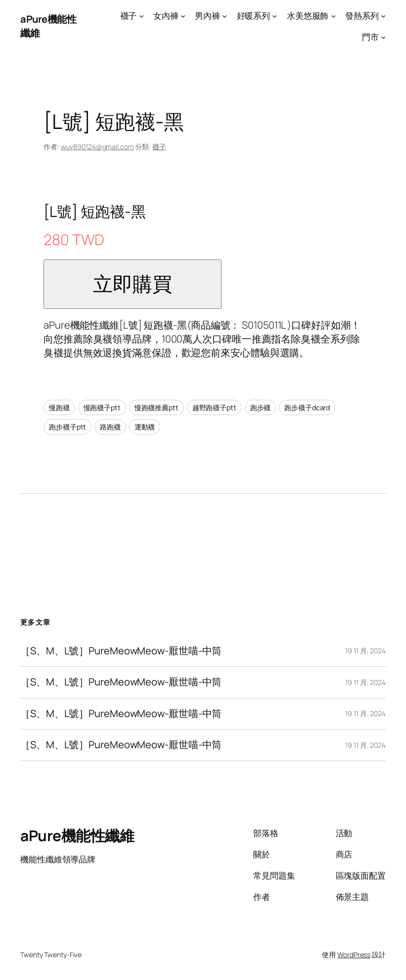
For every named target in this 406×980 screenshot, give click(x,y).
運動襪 (145, 427)
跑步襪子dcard (307, 407)
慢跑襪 (59, 407)
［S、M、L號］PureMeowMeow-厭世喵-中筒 (121, 651)
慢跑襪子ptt (102, 407)
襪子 (159, 147)
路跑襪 (110, 427)
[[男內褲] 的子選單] (225, 16)
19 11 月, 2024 (365, 651)
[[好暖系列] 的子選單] (274, 16)
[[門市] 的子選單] (383, 37)
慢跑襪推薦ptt (157, 407)
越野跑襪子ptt (214, 407)
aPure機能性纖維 (77, 835)
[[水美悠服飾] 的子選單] (333, 16)
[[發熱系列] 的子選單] (383, 16)
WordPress (354, 955)
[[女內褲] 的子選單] (183, 16)
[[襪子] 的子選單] (141, 16)
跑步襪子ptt (68, 427)
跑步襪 (261, 407)
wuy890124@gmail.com (97, 147)
